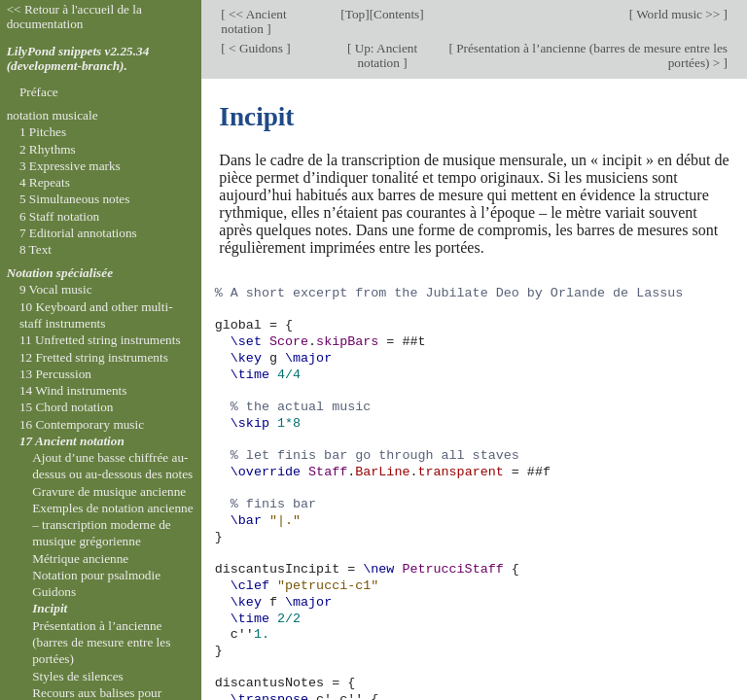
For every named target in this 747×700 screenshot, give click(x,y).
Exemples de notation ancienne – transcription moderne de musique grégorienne (112, 525)
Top (355, 14)
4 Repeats (45, 182)
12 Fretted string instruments (94, 357)
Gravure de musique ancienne (109, 491)
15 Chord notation (67, 407)
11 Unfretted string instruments (100, 340)
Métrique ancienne (80, 559)
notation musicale (53, 115)
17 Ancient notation (72, 441)
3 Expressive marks (70, 166)
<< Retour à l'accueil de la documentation (74, 17)
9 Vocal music (56, 289)
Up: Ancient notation (384, 55)
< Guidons (256, 48)
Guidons (54, 592)
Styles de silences (78, 676)
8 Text (36, 249)
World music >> (678, 14)
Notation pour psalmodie (96, 575)
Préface (39, 92)
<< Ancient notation (253, 21)
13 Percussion (55, 374)
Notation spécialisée (60, 273)
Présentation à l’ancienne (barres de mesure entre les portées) (101, 643)
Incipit (50, 608)
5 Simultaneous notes (75, 199)
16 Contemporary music (82, 424)
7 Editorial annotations (78, 233)
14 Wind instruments (73, 390)
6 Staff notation (59, 216)
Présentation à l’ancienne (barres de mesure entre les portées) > (590, 55)
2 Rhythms (48, 149)
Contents (396, 14)
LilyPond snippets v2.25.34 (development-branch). (78, 58)
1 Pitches (43, 132)
